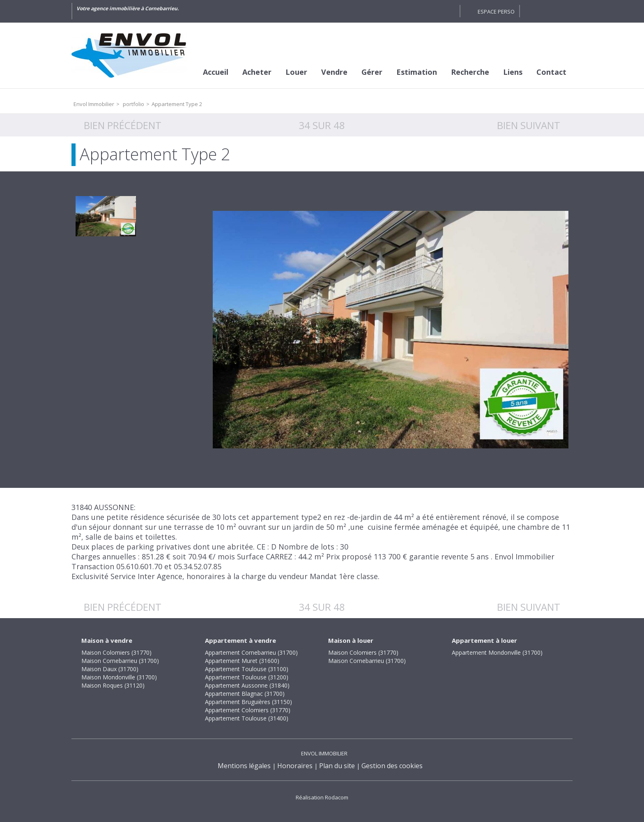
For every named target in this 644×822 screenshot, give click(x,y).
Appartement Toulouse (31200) (247, 677)
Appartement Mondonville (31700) (497, 652)
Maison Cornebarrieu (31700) (120, 661)
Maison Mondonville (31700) (119, 677)
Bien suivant (529, 125)
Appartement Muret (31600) (242, 661)
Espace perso (496, 12)
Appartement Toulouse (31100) (247, 669)
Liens (513, 72)
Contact (551, 72)
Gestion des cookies (392, 766)
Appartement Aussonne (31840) (247, 685)
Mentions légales (244, 766)
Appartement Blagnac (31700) (245, 694)
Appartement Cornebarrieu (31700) (251, 652)
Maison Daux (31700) (110, 669)
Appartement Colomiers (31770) (248, 710)
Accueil (216, 72)
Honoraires (295, 766)
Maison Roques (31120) (113, 685)
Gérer (372, 72)
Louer (296, 72)
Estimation (417, 72)
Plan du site (337, 766)
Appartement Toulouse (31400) (247, 718)
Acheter (257, 72)
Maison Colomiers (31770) (116, 652)
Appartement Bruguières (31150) (248, 702)
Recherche (470, 72)
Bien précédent (123, 125)
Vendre (334, 72)
